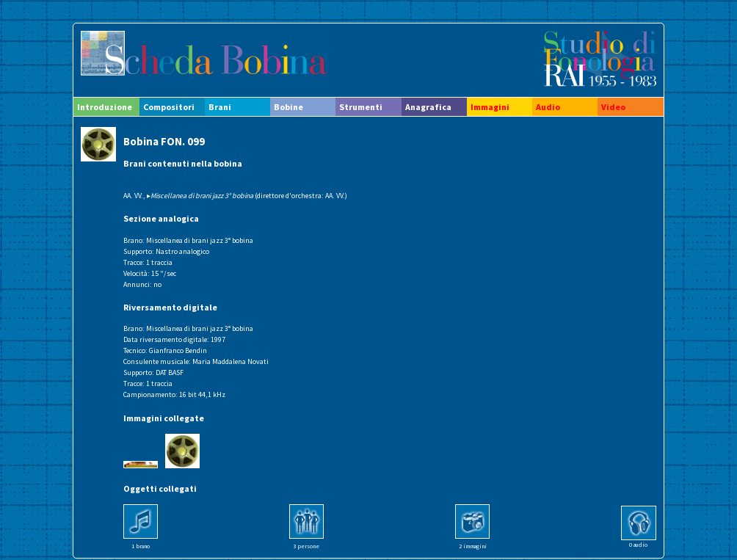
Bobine (288, 107)
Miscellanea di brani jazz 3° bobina (200, 240)
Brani (220, 107)
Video (613, 107)
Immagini (490, 107)
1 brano (141, 546)
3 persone (306, 546)
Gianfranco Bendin (178, 350)
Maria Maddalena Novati (230, 361)
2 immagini (473, 546)
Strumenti (361, 107)
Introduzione (105, 107)
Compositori (169, 107)
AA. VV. (133, 196)
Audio (548, 107)
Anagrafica (428, 107)
